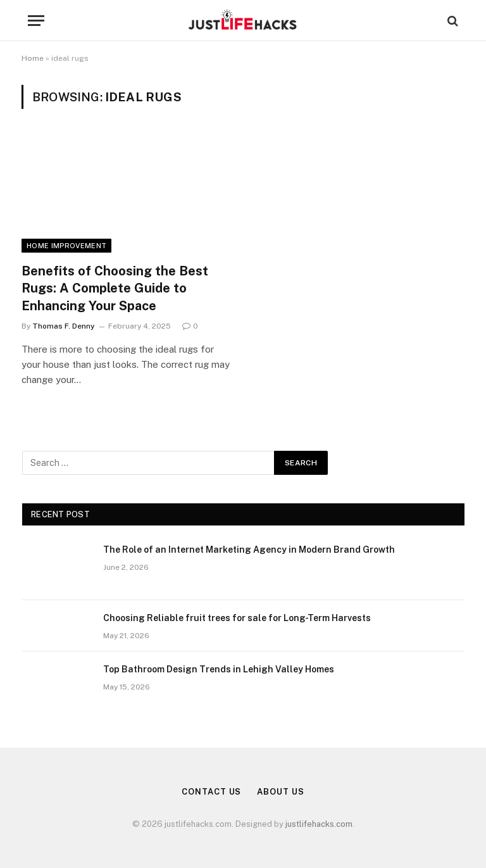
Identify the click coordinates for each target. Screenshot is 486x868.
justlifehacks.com (319, 824)
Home (33, 58)
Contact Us (211, 792)
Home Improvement (66, 246)
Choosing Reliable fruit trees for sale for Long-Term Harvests (237, 618)
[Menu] (36, 21)
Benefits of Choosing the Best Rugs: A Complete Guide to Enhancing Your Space (115, 288)
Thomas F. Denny (64, 326)
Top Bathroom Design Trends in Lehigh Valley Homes (219, 669)
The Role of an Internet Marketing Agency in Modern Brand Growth (249, 550)
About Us (280, 792)
